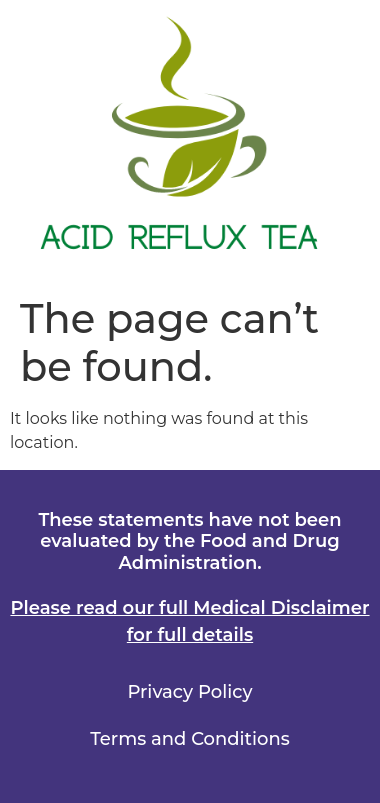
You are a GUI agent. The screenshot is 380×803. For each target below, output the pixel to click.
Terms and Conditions (189, 739)
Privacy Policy (189, 692)
